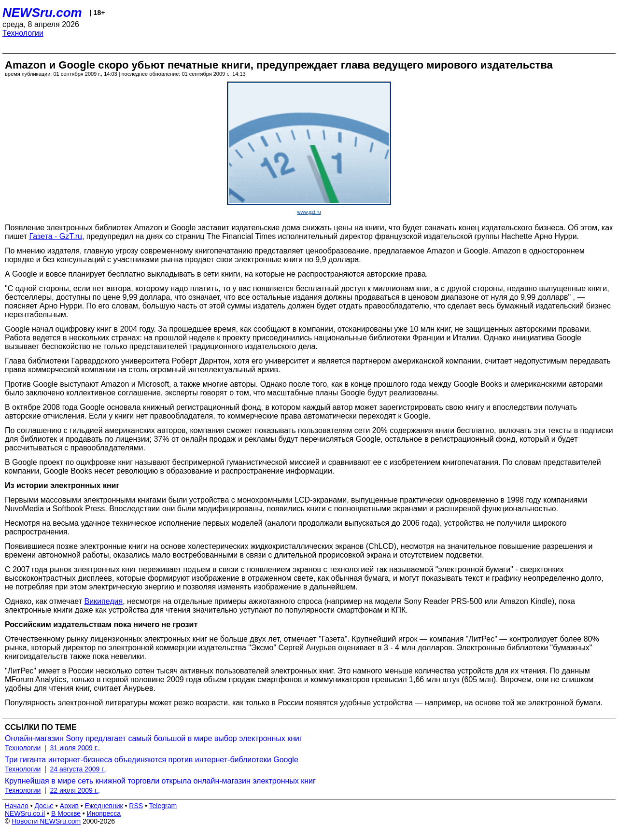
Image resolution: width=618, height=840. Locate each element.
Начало (17, 806)
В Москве (66, 813)
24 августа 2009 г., (79, 769)
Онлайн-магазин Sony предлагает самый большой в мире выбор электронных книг (154, 738)
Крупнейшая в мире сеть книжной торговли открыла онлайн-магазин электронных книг (160, 781)
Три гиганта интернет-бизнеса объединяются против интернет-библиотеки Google (152, 760)
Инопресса (104, 813)
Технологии (23, 33)
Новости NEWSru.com (46, 821)
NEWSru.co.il (25, 813)
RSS (136, 806)
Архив (69, 806)
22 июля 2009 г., (75, 790)
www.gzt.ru (309, 212)
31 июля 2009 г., (75, 748)
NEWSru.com (42, 13)
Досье (44, 806)
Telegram (163, 806)
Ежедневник (104, 806)
